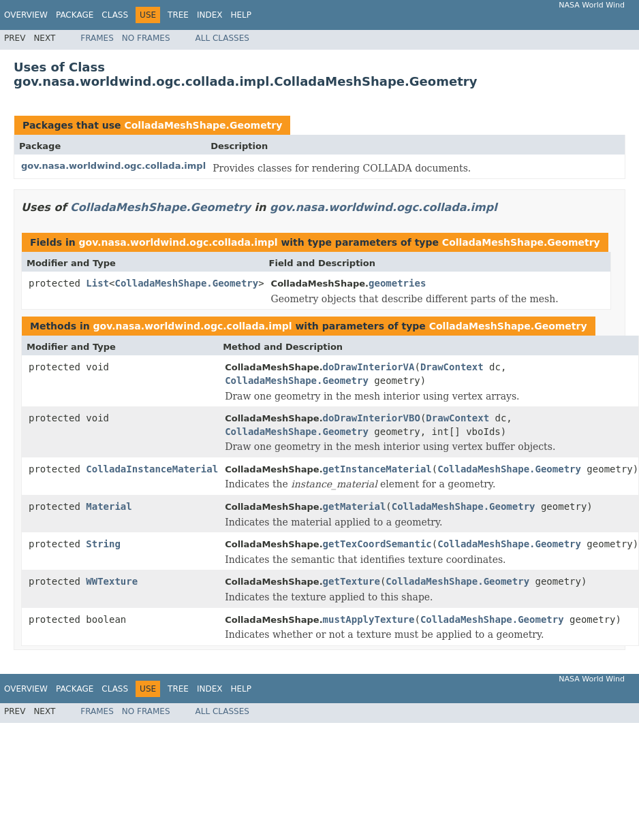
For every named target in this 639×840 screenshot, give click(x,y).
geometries (397, 283)
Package (75, 15)
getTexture (352, 581)
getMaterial (355, 506)
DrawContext (452, 367)
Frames (97, 38)
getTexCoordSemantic (377, 544)
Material (109, 506)
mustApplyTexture (369, 619)
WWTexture (112, 581)
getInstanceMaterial (377, 469)
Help (241, 15)
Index (210, 15)
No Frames (146, 38)
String (103, 544)
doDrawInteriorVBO (372, 418)
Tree (178, 15)
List (97, 283)
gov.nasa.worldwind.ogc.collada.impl (113, 166)
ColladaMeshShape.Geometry (203, 125)
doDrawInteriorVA (369, 367)
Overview (26, 15)
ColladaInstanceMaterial (152, 469)
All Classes (222, 38)
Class (115, 15)
